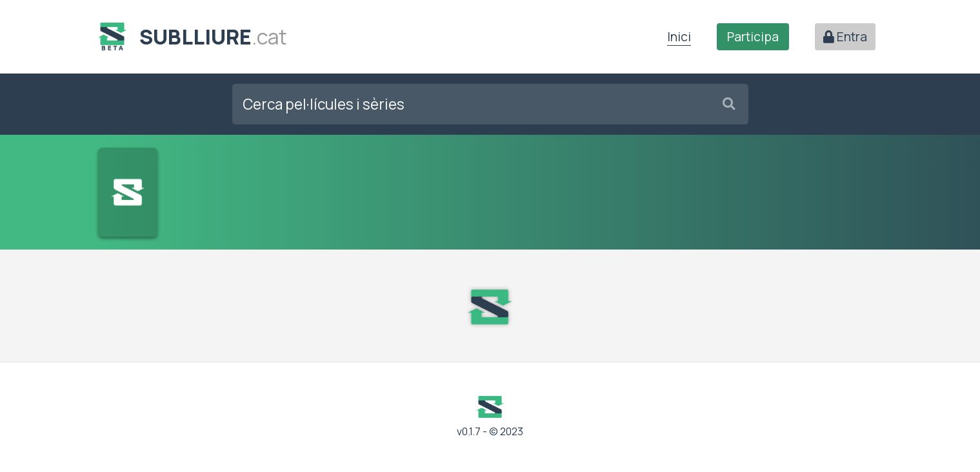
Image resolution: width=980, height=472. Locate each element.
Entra (845, 37)
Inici (679, 37)
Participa (753, 37)
